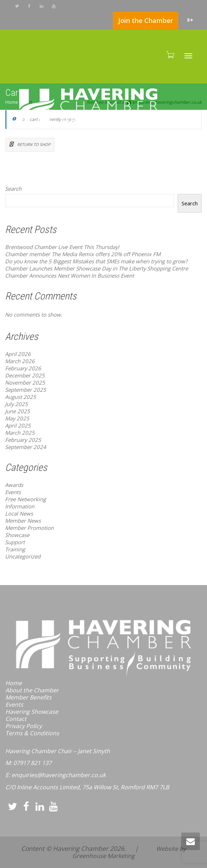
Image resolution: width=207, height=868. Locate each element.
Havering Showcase (32, 712)
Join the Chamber (146, 20)
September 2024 (26, 447)
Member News (23, 521)
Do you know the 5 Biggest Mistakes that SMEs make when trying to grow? (96, 261)
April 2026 (18, 354)
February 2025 (23, 440)
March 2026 (20, 361)
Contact (16, 719)
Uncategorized (23, 556)
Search (13, 189)
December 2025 (25, 375)
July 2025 (16, 404)
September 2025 (26, 390)
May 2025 (17, 418)
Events (13, 492)
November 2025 (25, 382)
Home (14, 683)
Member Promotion (29, 528)
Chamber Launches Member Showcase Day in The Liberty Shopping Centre (97, 268)
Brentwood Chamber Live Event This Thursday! (62, 247)
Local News (19, 513)
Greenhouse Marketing (103, 856)
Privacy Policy (24, 726)
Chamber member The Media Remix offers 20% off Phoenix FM (83, 254)
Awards (14, 485)
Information (20, 506)
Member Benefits (28, 697)
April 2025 (18, 425)
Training (15, 549)
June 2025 (18, 411)
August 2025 (21, 397)
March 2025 (20, 433)
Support (15, 542)
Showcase (17, 535)
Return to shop (33, 144)
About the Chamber (32, 690)
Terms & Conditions (32, 733)
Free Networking (25, 499)
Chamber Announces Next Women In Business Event (69, 275)
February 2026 (23, 368)
